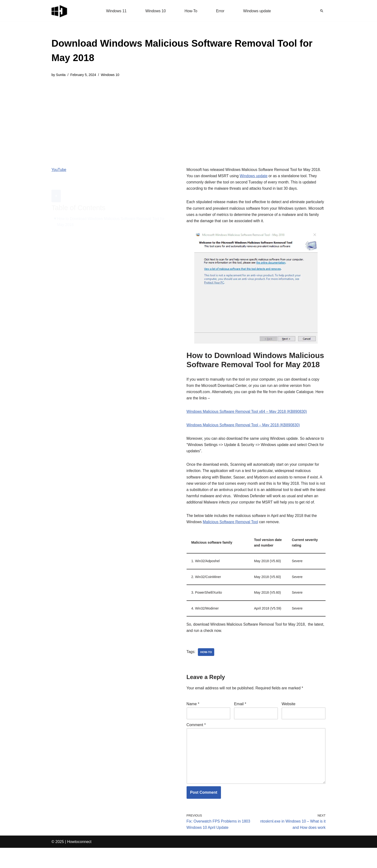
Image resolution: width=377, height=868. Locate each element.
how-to (207, 668)
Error (220, 11)
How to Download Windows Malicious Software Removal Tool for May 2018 (112, 210)
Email (240, 721)
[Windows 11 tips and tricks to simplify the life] (60, 11)
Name (193, 721)
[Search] (322, 11)
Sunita (61, 75)
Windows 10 (155, 11)
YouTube (59, 170)
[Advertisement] (188, 119)
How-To (191, 11)
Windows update (258, 11)
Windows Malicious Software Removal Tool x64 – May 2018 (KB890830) (248, 416)
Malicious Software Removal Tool (231, 536)
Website (289, 721)
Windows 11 (116, 11)
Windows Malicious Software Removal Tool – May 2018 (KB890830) (245, 429)
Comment (196, 742)
